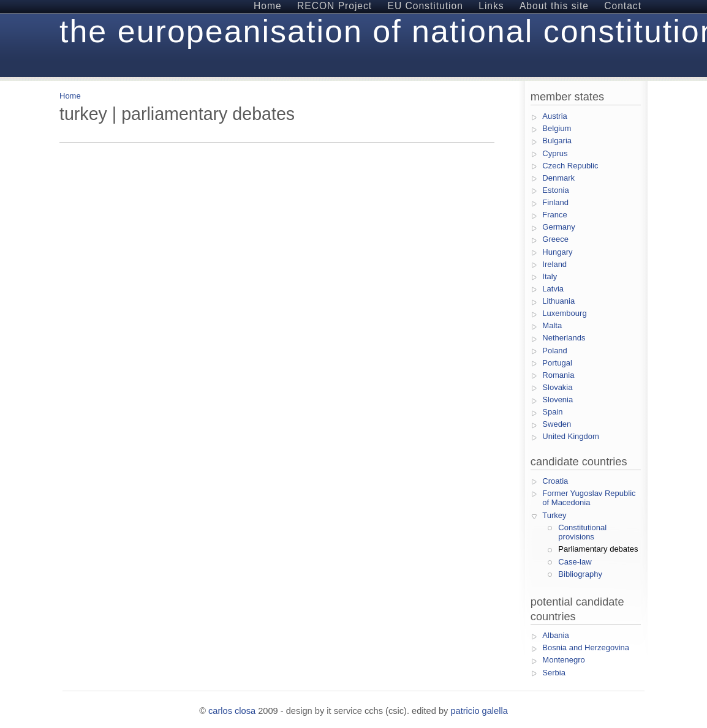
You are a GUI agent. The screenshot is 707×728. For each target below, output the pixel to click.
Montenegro (563, 660)
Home (70, 96)
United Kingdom (571, 436)
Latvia (553, 289)
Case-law (575, 562)
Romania (558, 375)
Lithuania (558, 301)
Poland (554, 351)
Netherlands (564, 338)
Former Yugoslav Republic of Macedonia (589, 498)
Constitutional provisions (582, 532)
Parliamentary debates (598, 549)
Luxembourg (564, 313)
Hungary (557, 252)
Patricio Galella (479, 711)
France (554, 215)
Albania (555, 635)
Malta (552, 325)
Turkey (554, 515)
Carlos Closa (232, 711)
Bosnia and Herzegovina (586, 647)
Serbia (554, 673)
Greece (555, 239)
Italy (550, 276)
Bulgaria (557, 141)
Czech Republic (570, 166)
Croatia (555, 481)
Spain (552, 412)
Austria (554, 116)
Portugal (557, 363)
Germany (558, 227)
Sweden (557, 424)
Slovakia (557, 387)
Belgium (557, 128)
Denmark (558, 178)
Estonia (555, 190)
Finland (555, 202)
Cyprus (555, 153)
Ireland (554, 264)
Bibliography (580, 574)
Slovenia (558, 400)
